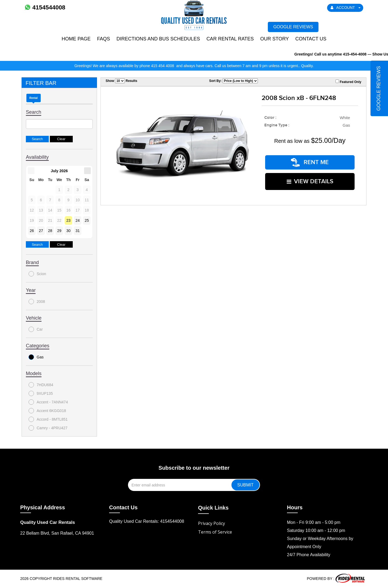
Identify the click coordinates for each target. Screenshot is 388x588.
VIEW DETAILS (310, 180)
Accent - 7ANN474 (48, 402)
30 (68, 231)
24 (78, 220)
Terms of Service (215, 532)
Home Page (76, 39)
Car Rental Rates (230, 39)
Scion (37, 274)
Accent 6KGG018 (47, 411)
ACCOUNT (346, 8)
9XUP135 (41, 393)
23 (68, 220)
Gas (36, 357)
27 (41, 231)
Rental (34, 98)
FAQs (103, 39)
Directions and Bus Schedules (158, 39)
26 (32, 231)
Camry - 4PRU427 (48, 428)
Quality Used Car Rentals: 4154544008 (147, 521)
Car (36, 329)
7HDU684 (41, 385)
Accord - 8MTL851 (48, 419)
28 (50, 231)
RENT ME (310, 162)
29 (59, 231)
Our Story (275, 39)
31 (78, 231)
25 (87, 220)
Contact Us (311, 39)
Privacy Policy (212, 523)
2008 (37, 302)
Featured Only (348, 82)
